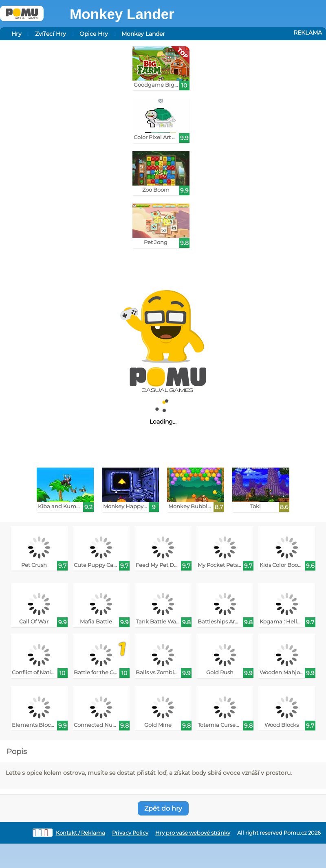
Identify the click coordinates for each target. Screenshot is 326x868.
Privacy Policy (130, 833)
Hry (17, 34)
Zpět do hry (163, 808)
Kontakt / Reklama (80, 833)
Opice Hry (94, 34)
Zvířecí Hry (51, 34)
